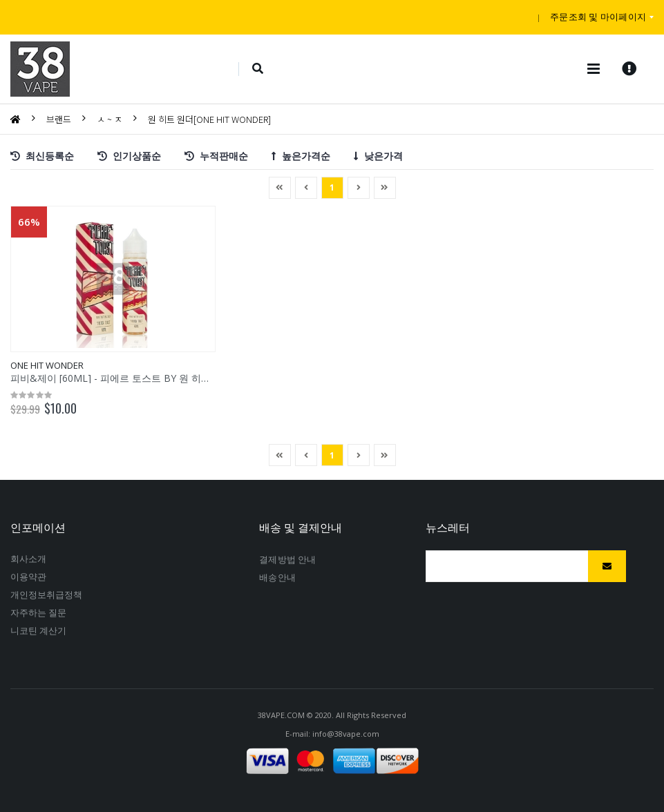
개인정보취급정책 (47, 594)
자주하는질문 (38, 612)
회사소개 (28, 559)
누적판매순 (216, 155)
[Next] (385, 188)
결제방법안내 (287, 559)
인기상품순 (129, 155)
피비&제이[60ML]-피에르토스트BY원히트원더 (122, 378)
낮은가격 (378, 155)
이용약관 (28, 577)
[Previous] (280, 188)
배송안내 (277, 577)
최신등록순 (42, 155)
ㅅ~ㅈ (110, 119)
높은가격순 (301, 155)
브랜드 (59, 119)
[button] (258, 69)
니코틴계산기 (38, 630)
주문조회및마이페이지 (598, 17)
